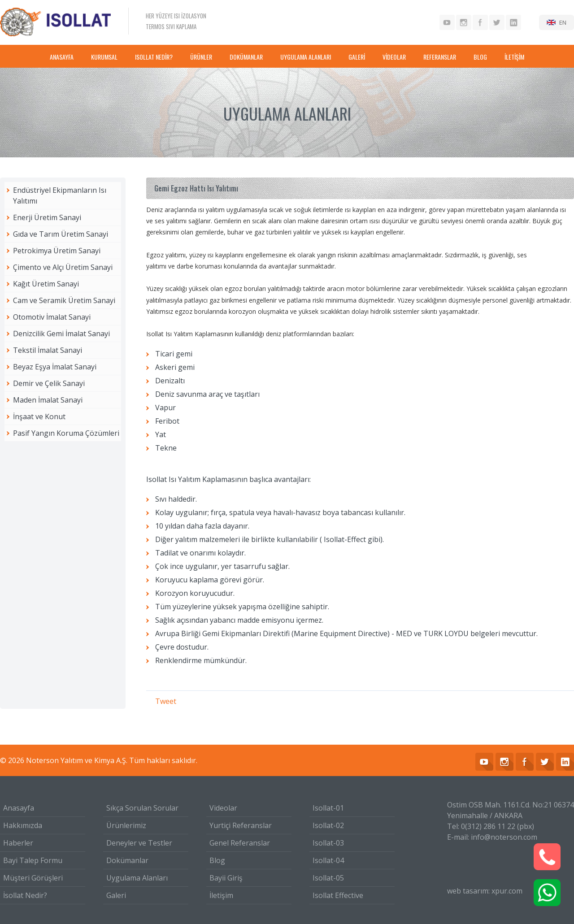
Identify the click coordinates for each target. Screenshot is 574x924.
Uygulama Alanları (137, 878)
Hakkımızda (23, 825)
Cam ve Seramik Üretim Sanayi (64, 300)
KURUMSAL (104, 57)
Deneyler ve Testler (139, 843)
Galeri (116, 895)
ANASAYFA (62, 57)
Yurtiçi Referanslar (241, 825)
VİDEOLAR (394, 57)
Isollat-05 (328, 878)
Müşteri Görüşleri (33, 878)
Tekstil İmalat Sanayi (48, 350)
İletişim (221, 895)
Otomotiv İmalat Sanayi (52, 317)
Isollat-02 (328, 825)
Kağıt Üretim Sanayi (46, 284)
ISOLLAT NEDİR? (154, 57)
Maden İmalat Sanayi (48, 400)
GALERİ (357, 57)
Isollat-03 (328, 843)
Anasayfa (19, 808)
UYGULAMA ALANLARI (306, 57)
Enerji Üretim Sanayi (47, 217)
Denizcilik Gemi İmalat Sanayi (61, 334)
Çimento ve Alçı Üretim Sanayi (63, 267)
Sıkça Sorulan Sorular (142, 808)
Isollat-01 (328, 808)
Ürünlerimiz (126, 825)
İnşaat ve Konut (39, 416)
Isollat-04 (328, 860)
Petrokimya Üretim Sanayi (57, 251)
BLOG (480, 57)
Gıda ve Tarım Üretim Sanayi (61, 234)
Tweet (166, 701)
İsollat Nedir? (25, 895)
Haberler (18, 843)
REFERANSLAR (440, 57)
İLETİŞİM (514, 57)
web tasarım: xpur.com (485, 891)
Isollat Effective (338, 895)
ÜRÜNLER (201, 57)
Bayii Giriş (226, 878)
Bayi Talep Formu (33, 860)
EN (563, 22)
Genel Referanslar (240, 843)
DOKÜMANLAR (246, 57)
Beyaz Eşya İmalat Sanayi (55, 367)
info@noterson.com (504, 837)
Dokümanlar (127, 860)
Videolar (223, 808)
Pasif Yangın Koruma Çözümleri (66, 433)
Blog (217, 860)
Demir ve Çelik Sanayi (49, 383)
